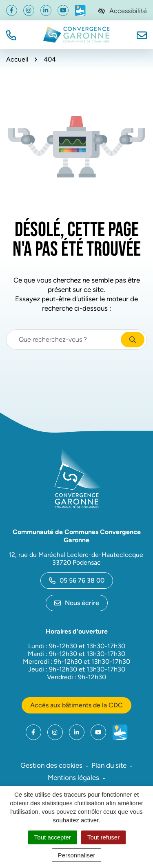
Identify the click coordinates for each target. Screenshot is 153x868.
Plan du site (109, 765)
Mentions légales (73, 777)
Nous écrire (77, 603)
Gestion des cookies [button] (51, 765)
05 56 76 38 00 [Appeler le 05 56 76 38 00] (77, 580)
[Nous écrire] (142, 34)
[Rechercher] (133, 340)
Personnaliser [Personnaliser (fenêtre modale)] (77, 855)
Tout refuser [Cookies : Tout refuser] (103, 837)
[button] (11, 34)
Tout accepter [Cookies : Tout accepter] (53, 837)
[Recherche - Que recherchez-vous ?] (64, 340)
